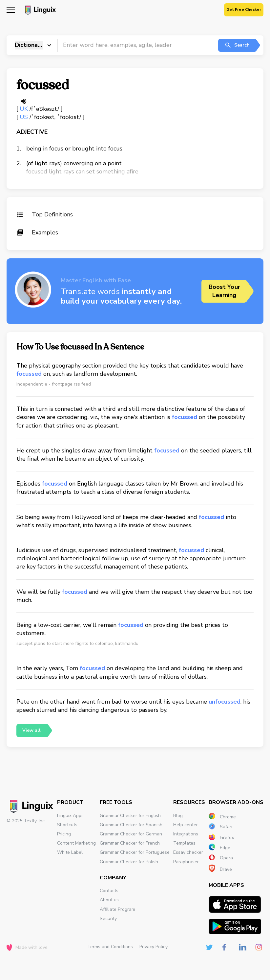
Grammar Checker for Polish (129, 862)
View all (31, 730)
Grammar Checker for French (130, 843)
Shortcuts (67, 825)
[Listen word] (24, 101)
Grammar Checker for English (130, 816)
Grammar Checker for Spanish (131, 825)
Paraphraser (186, 862)
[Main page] (40, 11)
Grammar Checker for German (131, 834)
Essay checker (188, 852)
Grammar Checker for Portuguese (135, 852)
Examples (37, 232)
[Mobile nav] (11, 11)
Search (237, 45)
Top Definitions (45, 214)
